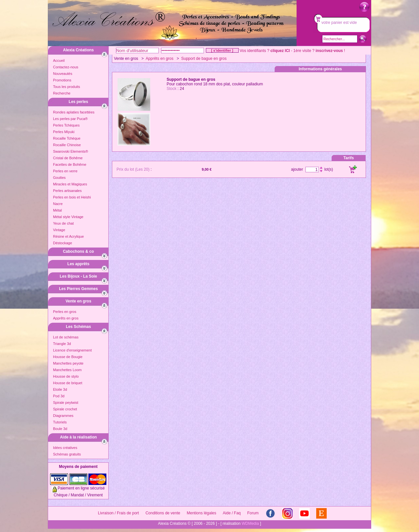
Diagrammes (63, 416)
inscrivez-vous (329, 51)
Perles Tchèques (66, 125)
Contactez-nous (66, 67)
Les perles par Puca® (70, 119)
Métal (57, 210)
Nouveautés (63, 74)
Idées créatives (65, 448)
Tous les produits (67, 87)
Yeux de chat (63, 223)
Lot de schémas (66, 337)
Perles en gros (65, 312)
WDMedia (250, 523)
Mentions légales (201, 513)
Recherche (62, 93)
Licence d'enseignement (72, 350)
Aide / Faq (232, 513)
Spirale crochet (65, 409)
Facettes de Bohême (70, 164)
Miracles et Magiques (70, 184)
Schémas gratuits (67, 454)
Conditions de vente (163, 513)
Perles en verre (65, 171)
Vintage (59, 230)
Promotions (62, 80)
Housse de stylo (66, 376)
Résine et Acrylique (68, 236)
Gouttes (59, 178)
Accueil (59, 60)
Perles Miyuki (64, 132)
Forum (253, 513)
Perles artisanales (67, 191)
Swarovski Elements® (71, 151)
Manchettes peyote (68, 363)
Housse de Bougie (68, 357)
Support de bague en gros (204, 59)
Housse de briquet (68, 383)
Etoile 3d (60, 389)
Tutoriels (60, 422)
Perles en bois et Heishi (72, 197)
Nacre (58, 204)
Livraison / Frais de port (118, 513)
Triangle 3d (62, 344)
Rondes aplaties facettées (74, 112)
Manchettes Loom (67, 370)
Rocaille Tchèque (67, 138)
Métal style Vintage (68, 217)
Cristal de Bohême (68, 158)
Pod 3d (59, 396)
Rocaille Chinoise (67, 145)
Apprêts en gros (66, 318)
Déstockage (63, 243)
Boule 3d (60, 429)
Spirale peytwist (66, 403)
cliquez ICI (280, 51)
